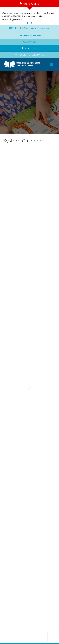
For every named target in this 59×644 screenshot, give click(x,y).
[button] (27, 23)
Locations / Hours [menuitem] (41, 28)
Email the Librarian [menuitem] (19, 28)
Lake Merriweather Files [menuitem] (29, 36)
